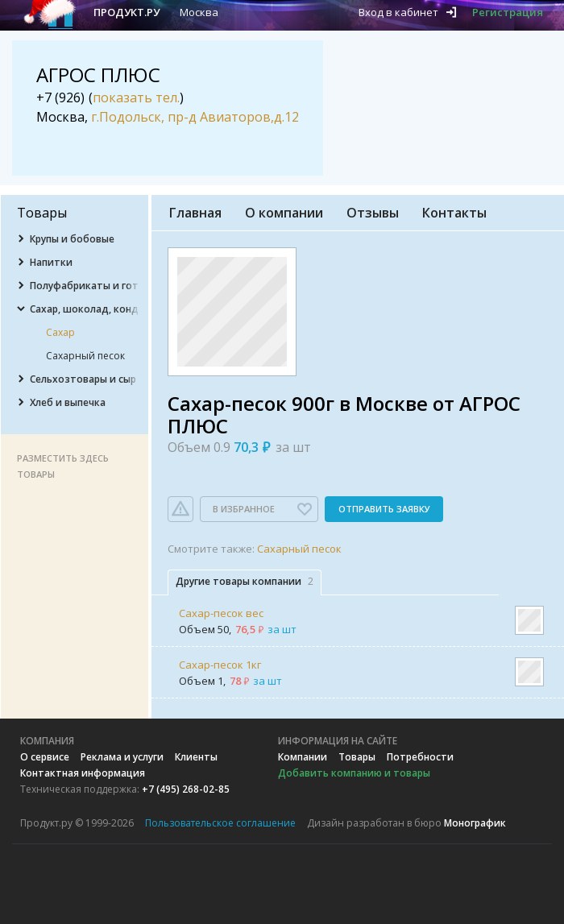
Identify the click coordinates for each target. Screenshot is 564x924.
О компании (284, 213)
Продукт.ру (126, 12)
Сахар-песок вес (221, 613)
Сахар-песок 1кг (220, 665)
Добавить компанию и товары (354, 773)
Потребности (420, 757)
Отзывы (373, 213)
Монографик (475, 823)
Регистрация (508, 12)
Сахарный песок (299, 549)
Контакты (454, 213)
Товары (357, 757)
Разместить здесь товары (63, 466)
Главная (195, 213)
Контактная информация (83, 773)
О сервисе (45, 757)
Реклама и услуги (122, 757)
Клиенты (196, 757)
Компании (303, 757)
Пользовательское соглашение (220, 823)
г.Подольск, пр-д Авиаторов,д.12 (195, 117)
